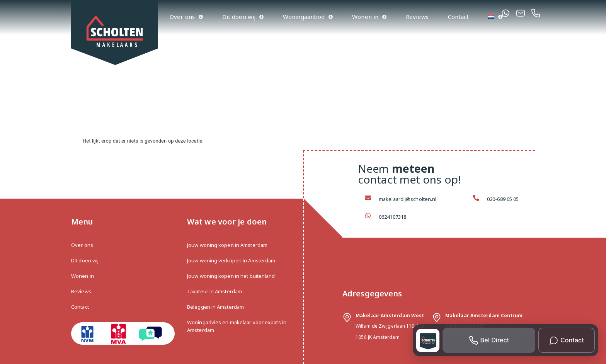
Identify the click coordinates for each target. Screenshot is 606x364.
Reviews (417, 17)
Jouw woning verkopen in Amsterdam (231, 260)
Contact (459, 17)
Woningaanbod (308, 17)
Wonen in (369, 17)
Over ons (186, 17)
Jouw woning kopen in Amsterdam (227, 245)
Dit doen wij (243, 17)
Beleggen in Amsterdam (215, 307)
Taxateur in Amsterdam (214, 291)
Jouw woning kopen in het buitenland (231, 276)
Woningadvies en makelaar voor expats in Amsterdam (237, 326)
